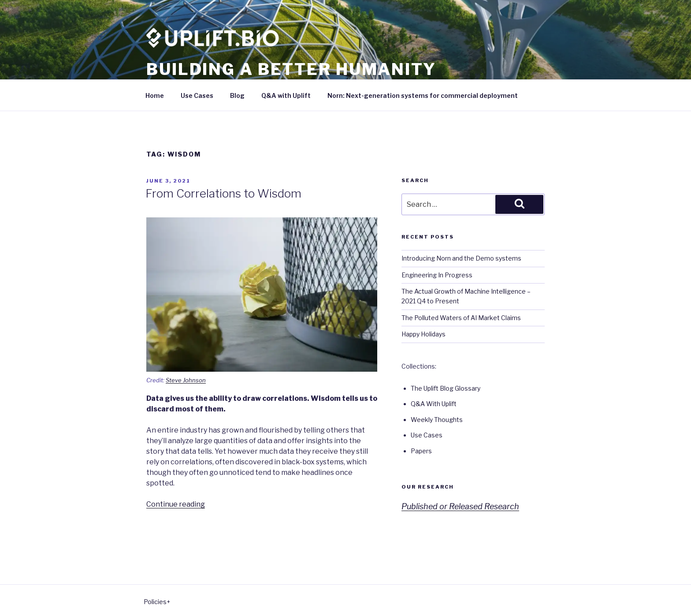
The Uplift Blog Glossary (446, 388)
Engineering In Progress (437, 275)
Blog (237, 95)
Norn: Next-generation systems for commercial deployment (423, 95)
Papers (421, 451)
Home (155, 95)
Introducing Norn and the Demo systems (461, 258)
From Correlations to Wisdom (223, 193)
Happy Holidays (424, 334)
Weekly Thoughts (437, 420)
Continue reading (176, 504)
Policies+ (157, 602)
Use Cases (197, 95)
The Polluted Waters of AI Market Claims (461, 318)
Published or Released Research (460, 506)
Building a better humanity (291, 69)
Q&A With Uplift (434, 404)
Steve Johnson (186, 380)
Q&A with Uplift (286, 95)
